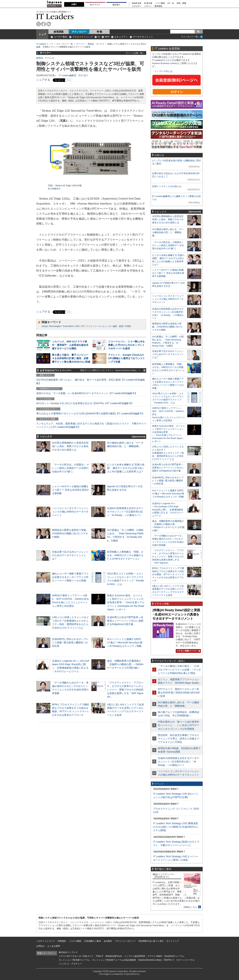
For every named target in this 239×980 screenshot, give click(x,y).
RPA (107, 37)
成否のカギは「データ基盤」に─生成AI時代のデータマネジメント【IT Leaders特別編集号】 (87, 393)
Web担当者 (137, 3)
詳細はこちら (190, 907)
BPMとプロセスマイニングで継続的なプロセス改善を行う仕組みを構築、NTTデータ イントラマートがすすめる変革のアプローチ (168, 574)
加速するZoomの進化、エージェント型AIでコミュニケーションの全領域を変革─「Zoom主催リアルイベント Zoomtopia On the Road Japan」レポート (126, 602)
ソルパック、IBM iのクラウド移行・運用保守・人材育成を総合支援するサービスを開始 (70, 345)
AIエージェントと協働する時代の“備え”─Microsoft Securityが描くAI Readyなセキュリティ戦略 (125, 642)
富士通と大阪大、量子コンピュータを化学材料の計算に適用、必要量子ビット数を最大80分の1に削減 (71, 358)
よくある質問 (54, 946)
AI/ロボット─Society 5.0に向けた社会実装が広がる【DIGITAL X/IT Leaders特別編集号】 (85, 403)
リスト (69, 80)
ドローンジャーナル (185, 960)
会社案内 (108, 941)
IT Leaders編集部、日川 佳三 (73, 75)
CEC (78, 326)
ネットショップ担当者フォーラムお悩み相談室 (114, 960)
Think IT (99, 956)
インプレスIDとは (163, 71)
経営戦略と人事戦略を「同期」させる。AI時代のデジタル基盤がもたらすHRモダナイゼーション (125, 555)
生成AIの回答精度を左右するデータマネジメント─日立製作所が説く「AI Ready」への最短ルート (125, 512)
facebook (44, 24)
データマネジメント (143, 37)
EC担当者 (148, 3)
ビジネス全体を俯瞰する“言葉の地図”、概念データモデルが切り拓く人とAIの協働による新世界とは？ (126, 468)
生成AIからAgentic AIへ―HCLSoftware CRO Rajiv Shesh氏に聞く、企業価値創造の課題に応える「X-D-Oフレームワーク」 (168, 510)
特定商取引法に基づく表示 (151, 941)
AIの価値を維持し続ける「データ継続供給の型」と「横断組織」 (168, 232)
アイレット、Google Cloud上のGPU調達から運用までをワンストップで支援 (127, 358)
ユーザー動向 (61, 37)
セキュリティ (121, 37)
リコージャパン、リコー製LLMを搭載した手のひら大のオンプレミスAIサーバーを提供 (126, 345)
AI (99, 37)
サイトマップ (173, 941)
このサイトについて (46, 941)
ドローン (148, 6)
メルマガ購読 (75, 941)
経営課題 (59, 32)
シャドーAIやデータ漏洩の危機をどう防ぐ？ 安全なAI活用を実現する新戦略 (71, 490)
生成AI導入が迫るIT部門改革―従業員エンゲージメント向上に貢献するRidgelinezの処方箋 (125, 621)
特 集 (100, 32)
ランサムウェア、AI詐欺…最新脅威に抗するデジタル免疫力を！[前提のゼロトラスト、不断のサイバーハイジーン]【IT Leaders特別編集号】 (91, 425)
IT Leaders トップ (45, 44)
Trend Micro (68, 326)
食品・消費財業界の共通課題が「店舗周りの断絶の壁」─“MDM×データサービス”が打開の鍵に (125, 664)
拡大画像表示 (54, 189)
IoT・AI (171, 3)
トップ (42, 34)
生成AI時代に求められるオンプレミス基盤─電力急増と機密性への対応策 (70, 642)
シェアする (43, 80)
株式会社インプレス (68, 952)
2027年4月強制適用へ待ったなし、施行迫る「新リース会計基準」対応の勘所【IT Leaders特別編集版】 (91, 381)
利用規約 (62, 941)
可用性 (128, 326)
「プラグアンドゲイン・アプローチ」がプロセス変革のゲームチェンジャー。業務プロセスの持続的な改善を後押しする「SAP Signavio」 (125, 690)
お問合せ (40, 946)
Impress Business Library (165, 63)
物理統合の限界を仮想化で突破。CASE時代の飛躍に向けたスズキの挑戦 (70, 533)
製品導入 (116, 5)
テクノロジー (79, 32)
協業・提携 (118, 326)
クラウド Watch (155, 956)
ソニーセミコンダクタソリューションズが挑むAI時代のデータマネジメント (70, 512)
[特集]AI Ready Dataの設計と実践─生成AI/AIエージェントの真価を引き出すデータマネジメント (176, 614)
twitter (39, 24)
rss (49, 24)
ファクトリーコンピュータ (99, 326)
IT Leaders (55, 16)
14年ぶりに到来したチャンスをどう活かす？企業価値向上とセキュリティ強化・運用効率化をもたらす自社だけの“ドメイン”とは (168, 453)
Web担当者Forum (114, 956)
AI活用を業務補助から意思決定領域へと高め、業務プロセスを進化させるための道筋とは (70, 446)
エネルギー (137, 6)
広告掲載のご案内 (93, 941)
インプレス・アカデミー (70, 964)
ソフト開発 (160, 3)
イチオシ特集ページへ (188, 651)
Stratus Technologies (51, 326)
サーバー (80, 44)
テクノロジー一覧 (65, 44)
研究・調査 (182, 3)
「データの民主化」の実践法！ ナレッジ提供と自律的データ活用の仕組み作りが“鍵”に (71, 468)
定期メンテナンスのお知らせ (167, 186)
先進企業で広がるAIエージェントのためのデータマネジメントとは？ (70, 555)
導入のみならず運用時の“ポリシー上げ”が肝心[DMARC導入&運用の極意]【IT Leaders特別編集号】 (90, 413)
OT (83, 326)
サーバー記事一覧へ (135, 53)
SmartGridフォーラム (174, 956)
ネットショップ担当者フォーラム (74, 960)
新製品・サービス (96, 44)
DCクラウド (95, 5)
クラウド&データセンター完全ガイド (76, 956)
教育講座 (158, 6)
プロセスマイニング (82, 37)
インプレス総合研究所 (135, 956)
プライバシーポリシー (125, 941)
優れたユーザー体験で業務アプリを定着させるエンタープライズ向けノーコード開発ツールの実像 (70, 577)
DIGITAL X (169, 960)
